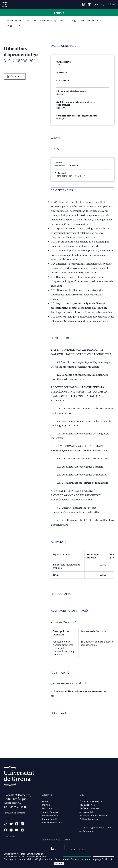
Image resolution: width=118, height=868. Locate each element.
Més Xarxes (9, 837)
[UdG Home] (5, 5)
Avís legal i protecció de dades (94, 816)
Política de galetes (89, 819)
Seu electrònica (87, 805)
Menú (112, 5)
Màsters (46, 805)
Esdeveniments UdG (52, 823)
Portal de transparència (91, 801)
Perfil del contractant (90, 808)
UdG (6, 21)
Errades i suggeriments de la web (96, 828)
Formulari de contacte (14, 813)
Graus (45, 801)
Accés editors (86, 831)
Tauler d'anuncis (50, 812)
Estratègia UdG (50, 819)
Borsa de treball (50, 816)
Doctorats (47, 808)
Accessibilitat (86, 812)
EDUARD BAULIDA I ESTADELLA (70, 176)
